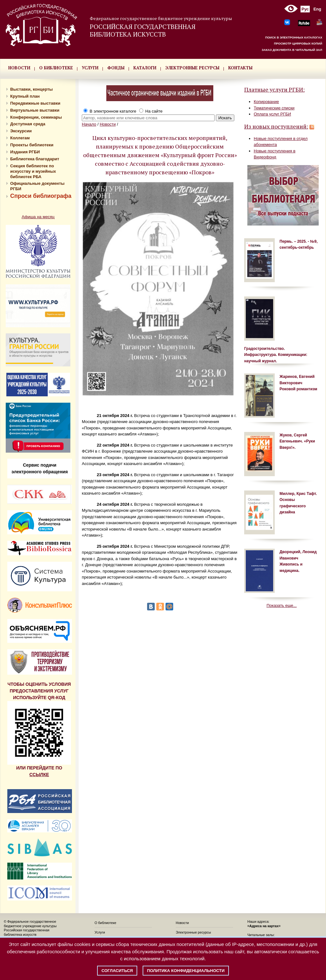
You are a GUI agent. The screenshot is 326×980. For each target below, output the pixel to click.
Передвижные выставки (35, 103)
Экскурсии (21, 131)
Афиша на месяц (38, 217)
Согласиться (117, 971)
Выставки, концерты (32, 89)
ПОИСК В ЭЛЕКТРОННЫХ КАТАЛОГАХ (294, 37)
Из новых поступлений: (276, 126)
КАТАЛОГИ (145, 68)
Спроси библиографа (41, 196)
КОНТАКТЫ (240, 68)
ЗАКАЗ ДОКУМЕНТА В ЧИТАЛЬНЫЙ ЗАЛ (292, 50)
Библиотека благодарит (35, 159)
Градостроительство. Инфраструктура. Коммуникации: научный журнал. (276, 355)
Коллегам (20, 138)
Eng (317, 9)
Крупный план (25, 96)
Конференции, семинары (36, 117)
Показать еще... (282, 605)
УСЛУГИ (90, 68)
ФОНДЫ (116, 68)
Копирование (266, 102)
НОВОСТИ (19, 68)
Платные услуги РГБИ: (274, 89)
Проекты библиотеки (32, 145)
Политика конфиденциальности (186, 971)
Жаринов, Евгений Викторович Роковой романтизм (298, 383)
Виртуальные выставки (35, 110)
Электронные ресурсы (193, 932)
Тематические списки (274, 108)
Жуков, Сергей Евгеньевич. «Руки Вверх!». (297, 441)
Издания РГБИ (25, 152)
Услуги (100, 932)
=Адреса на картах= (264, 926)
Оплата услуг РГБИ (272, 114)
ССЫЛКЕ (39, 775)
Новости (108, 124)
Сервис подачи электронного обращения (40, 468)
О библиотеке (105, 923)
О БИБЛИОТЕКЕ (56, 68)
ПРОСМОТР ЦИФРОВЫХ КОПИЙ (298, 43)
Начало (89, 124)
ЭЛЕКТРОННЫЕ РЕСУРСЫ (192, 68)
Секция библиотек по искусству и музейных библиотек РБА (33, 171)
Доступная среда (28, 124)
